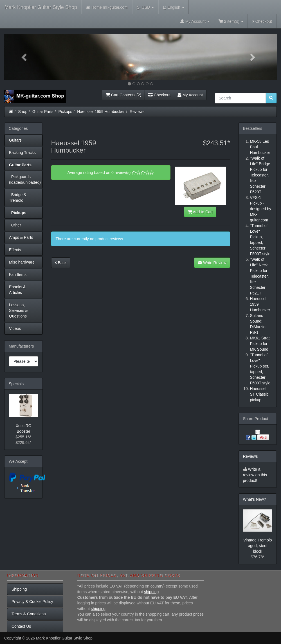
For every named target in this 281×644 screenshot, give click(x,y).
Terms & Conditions (29, 614)
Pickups (65, 112)
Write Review (212, 263)
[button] (25, 57)
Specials (16, 384)
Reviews (137, 112)
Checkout (262, 21)
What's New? (255, 499)
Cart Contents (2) (123, 95)
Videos (15, 328)
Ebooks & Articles (17, 290)
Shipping (19, 589)
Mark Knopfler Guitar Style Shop (41, 7)
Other (15, 225)
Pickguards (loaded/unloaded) (25, 180)
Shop (23, 112)
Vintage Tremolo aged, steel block (258, 546)
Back (61, 263)
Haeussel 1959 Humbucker (101, 112)
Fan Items (18, 275)
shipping (151, 592)
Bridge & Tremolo (18, 198)
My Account (190, 95)
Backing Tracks (22, 153)
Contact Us (21, 626)
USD (145, 7)
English (173, 7)
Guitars (15, 140)
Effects (15, 250)
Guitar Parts (43, 112)
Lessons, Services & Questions (18, 310)
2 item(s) (231, 21)
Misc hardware (22, 262)
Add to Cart (200, 212)
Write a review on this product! (255, 475)
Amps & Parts (21, 237)
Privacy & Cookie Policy (32, 602)
